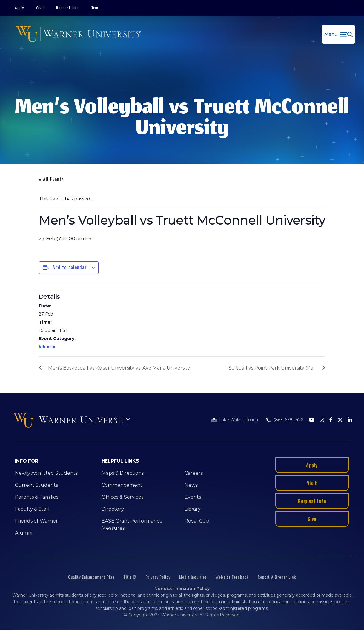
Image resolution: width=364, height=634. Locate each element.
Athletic (47, 346)
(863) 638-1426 (288, 420)
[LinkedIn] (350, 420)
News (191, 485)
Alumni (24, 533)
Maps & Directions (123, 473)
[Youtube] (312, 420)
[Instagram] (322, 420)
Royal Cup (197, 521)
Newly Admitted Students (46, 473)
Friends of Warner (36, 521)
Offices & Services (122, 497)
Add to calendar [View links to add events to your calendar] (70, 267)
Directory (113, 509)
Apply (20, 7)
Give (95, 7)
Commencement (122, 485)
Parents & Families (37, 497)
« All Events (51, 179)
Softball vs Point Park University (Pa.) (272, 368)
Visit (40, 7)
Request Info (67, 7)
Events (193, 497)
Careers (194, 473)
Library (193, 509)
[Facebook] (331, 420)
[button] (338, 34)
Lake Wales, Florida (239, 420)
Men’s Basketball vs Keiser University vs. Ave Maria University (119, 368)
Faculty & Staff (32, 509)
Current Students (36, 485)
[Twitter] (340, 420)
